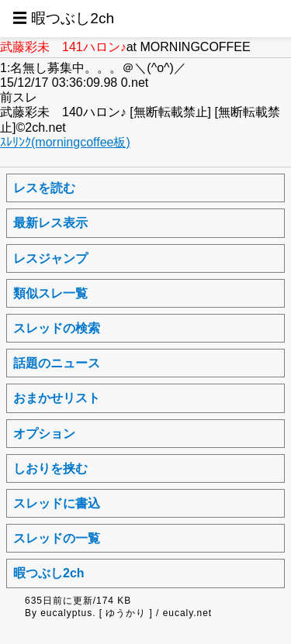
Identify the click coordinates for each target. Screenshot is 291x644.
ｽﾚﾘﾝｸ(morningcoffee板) (65, 142)
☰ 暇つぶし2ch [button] (63, 18)
